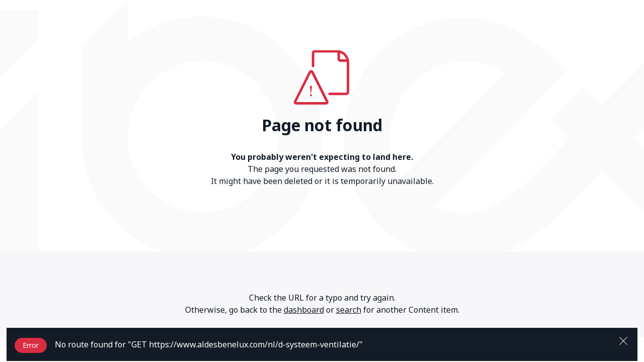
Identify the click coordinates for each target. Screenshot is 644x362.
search (349, 310)
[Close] (623, 340)
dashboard (304, 310)
